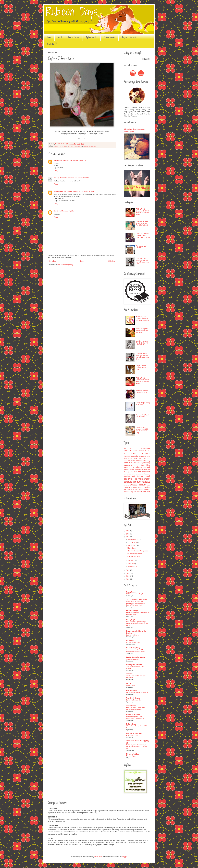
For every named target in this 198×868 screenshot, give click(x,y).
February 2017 (133, 567)
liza (55, 211)
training (147, 489)
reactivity (142, 485)
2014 (128, 576)
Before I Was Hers (134, 557)
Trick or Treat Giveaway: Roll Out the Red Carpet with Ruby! (143, 212)
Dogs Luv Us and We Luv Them (65, 191)
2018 (128, 534)
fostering (147, 463)
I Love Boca (131, 548)
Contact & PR (52, 44)
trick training (129, 492)
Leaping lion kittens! (133, 635)
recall (148, 485)
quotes (80, 146)
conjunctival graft (145, 456)
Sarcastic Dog (131, 706)
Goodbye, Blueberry (133, 659)
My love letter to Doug (133, 642)
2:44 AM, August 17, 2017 (66, 211)
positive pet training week (137, 476)
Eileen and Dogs (132, 611)
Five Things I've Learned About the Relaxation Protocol (142, 318)
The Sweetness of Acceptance (138, 551)
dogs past (132, 463)
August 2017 (132, 545)
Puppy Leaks (131, 592)
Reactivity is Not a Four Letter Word (142, 391)
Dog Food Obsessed (129, 37)
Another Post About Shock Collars (142, 416)
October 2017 (133, 542)
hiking (148, 465)
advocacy (127, 451)
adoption (56, 146)
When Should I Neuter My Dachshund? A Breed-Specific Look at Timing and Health (136, 603)
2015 (128, 573)
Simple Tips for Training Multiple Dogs (141, 368)
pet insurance (146, 474)
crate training (128, 458)
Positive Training (109, 37)
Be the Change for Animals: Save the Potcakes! (142, 331)
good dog (139, 465)
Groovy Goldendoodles (62, 178)
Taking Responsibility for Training (143, 404)
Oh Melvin (130, 640)
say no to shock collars (135, 490)
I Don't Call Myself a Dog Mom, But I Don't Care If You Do (143, 236)
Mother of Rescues (133, 715)
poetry (76, 146)
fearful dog (139, 463)
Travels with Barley (133, 698)
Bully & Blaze (131, 724)
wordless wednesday (89, 146)
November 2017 (133, 539)
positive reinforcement (137, 479)
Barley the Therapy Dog (134, 700)
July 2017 (131, 561)
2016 (128, 570)
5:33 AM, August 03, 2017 (80, 178)
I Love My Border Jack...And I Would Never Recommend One (142, 261)
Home (49, 37)
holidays (127, 467)
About (60, 37)
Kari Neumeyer (132, 691)
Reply (56, 171)
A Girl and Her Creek (133, 735)
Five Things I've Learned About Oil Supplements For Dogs (142, 430)
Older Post (112, 261)
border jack (63, 146)
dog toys (143, 461)
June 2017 (132, 564)
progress (126, 485)
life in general (128, 472)
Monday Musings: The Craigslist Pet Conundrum (142, 343)
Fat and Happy (131, 756)
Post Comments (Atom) (65, 265)
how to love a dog (139, 467)
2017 (128, 537)
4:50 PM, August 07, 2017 (86, 191)
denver (135, 458)
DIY (125, 449)
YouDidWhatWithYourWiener (137, 599)
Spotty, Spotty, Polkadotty (136, 657)
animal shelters (138, 451)
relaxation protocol (130, 487)
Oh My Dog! (131, 620)
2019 (128, 531)
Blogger (124, 857)
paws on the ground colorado (132, 474)
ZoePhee (129, 674)
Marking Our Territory (134, 665)
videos (144, 492)
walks (148, 492)
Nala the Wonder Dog (134, 733)
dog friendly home (133, 461)
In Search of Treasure (135, 554)
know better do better (143, 470)
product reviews (142, 482)
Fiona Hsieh (98, 857)
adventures (146, 448)
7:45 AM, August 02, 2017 (79, 160)
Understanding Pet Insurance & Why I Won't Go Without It (142, 223)
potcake (128, 482)
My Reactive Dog (91, 37)
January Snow (131, 685)
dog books (142, 458)
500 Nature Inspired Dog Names (137, 594)
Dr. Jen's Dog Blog (133, 648)
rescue (140, 487)
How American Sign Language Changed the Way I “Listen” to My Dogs (137, 624)
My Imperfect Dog (133, 754)
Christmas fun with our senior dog (137, 693)
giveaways (128, 465)
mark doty (70, 146)
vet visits (137, 492)
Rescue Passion (74, 37)
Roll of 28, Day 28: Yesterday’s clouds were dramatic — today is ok (137, 747)
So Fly (129, 683)
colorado (134, 456)
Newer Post (52, 261)
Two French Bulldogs (62, 160)
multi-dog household (142, 472)
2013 (128, 579)
